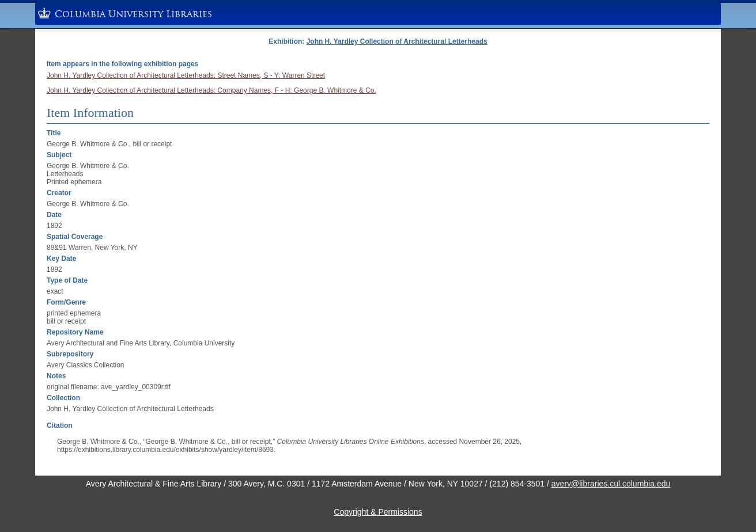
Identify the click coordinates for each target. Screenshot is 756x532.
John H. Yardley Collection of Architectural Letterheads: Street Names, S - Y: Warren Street (186, 75)
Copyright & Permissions (378, 512)
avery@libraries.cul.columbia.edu (611, 484)
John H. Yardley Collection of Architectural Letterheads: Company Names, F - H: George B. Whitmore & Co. (211, 90)
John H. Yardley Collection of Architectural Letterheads (397, 41)
